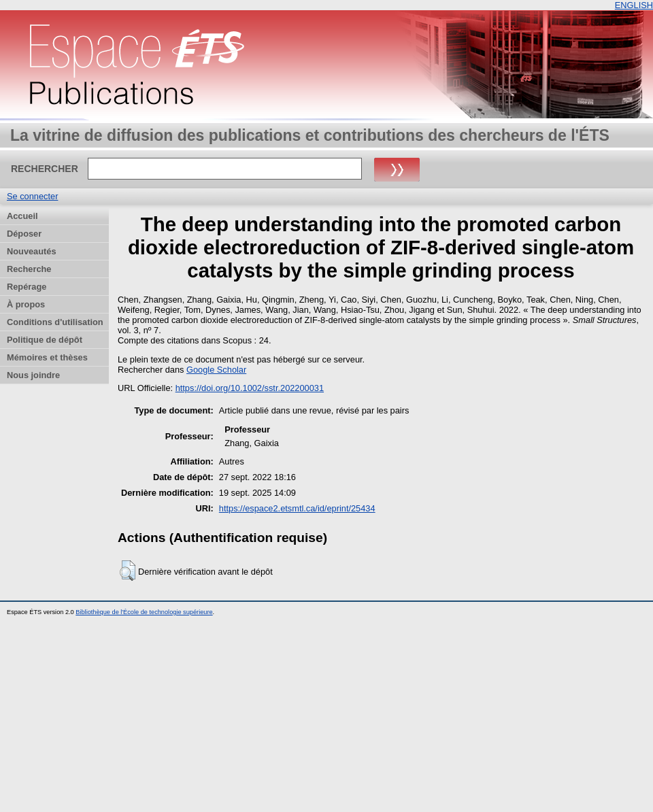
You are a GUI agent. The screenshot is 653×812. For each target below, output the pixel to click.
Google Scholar (216, 370)
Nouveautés (32, 251)
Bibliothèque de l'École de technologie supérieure (144, 612)
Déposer (24, 234)
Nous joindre (33, 375)
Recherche (29, 269)
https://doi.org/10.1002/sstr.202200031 (250, 388)
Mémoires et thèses (47, 357)
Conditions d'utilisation (55, 322)
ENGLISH (634, 5)
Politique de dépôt (45, 340)
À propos (26, 304)
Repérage (27, 287)
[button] (128, 571)
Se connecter (32, 196)
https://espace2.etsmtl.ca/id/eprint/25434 (297, 508)
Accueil (22, 216)
